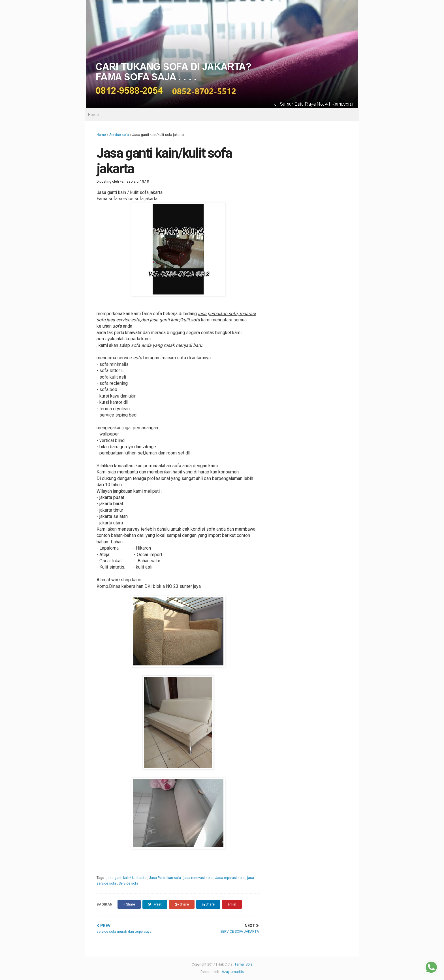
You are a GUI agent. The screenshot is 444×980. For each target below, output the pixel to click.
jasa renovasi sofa (198, 878)
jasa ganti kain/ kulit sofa (127, 878)
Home (93, 115)
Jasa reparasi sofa (230, 878)
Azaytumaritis (233, 972)
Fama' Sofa (244, 964)
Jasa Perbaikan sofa (165, 878)
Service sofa (119, 135)
